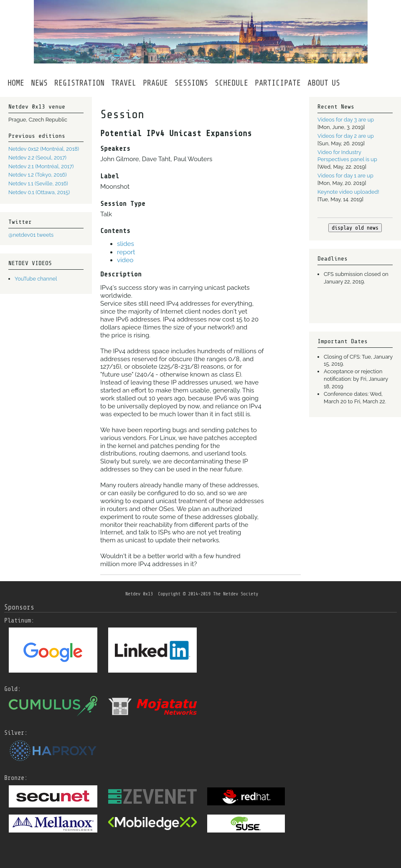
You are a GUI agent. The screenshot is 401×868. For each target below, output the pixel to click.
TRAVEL (124, 83)
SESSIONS (191, 83)
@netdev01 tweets (31, 235)
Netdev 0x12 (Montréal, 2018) (44, 149)
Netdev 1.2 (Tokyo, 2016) (38, 175)
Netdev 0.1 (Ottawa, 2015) (39, 192)
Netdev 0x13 (139, 594)
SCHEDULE (231, 83)
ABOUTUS (324, 83)
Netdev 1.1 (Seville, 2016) (38, 183)
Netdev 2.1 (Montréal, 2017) (41, 166)
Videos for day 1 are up (345, 176)
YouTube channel (36, 279)
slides (126, 244)
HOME (16, 83)
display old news (355, 228)
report (126, 252)
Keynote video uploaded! (348, 192)
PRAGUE (155, 83)
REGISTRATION (79, 83)
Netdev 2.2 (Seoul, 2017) (37, 158)
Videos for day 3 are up (346, 120)
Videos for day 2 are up (346, 136)
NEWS (39, 83)
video (125, 260)
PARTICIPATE (278, 83)
